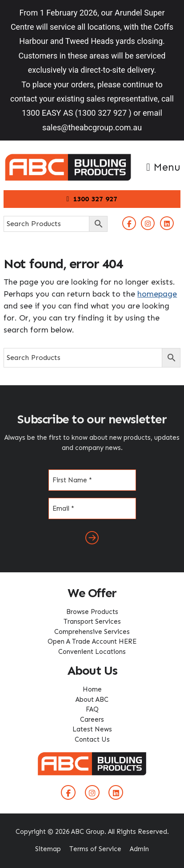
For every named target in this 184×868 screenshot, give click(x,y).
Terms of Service (95, 849)
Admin (139, 849)
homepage (157, 294)
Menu (163, 167)
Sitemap (48, 849)
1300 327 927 (92, 199)
